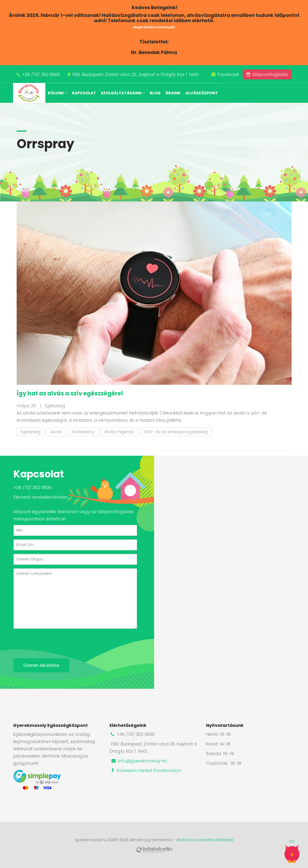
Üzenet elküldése (41, 665)
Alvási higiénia (119, 432)
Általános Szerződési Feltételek (205, 840)
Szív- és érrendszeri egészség (176, 432)
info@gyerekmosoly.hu (139, 761)
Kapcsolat (84, 93)
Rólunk (57, 93)
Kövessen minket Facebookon (145, 770)
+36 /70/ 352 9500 (41, 74)
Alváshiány (83, 432)
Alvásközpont (202, 93)
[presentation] (50, 642)
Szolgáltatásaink (123, 93)
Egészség (31, 432)
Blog (155, 93)
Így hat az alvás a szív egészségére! (70, 393)
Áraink (173, 93)
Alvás (56, 432)
